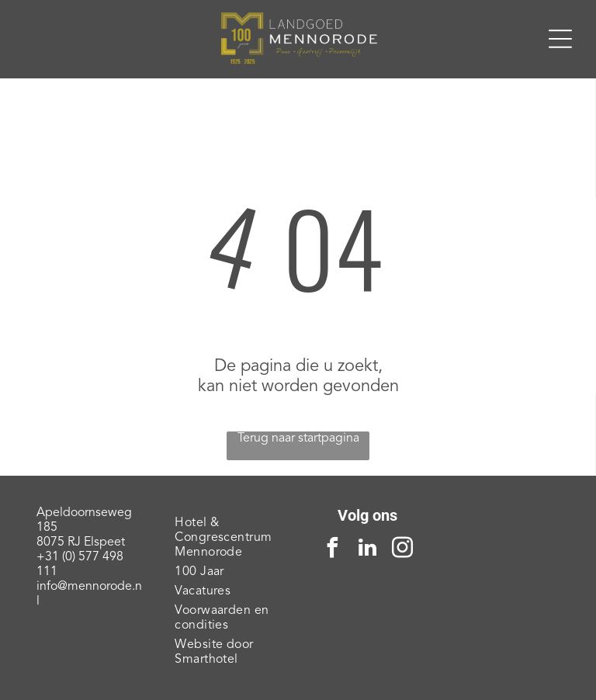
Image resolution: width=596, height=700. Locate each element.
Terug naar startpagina (298, 438)
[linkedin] (367, 550)
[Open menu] (560, 39)
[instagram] (402, 550)
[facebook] (332, 550)
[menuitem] (229, 538)
